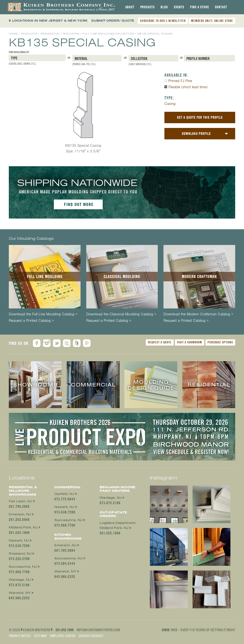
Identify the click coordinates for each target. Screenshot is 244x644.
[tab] (130, 7)
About (130, 7)
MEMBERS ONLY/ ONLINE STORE (212, 21)
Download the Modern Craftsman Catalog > (198, 314)
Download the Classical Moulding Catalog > (121, 314)
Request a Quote (160, 342)
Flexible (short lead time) (188, 87)
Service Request (91, 636)
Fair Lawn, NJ (20, 501)
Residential (50, 34)
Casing (170, 104)
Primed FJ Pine (180, 81)
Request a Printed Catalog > (31, 321)
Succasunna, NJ (23, 567)
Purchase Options (220, 342)
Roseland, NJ (20, 554)
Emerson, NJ (20, 514)
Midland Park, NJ (23, 527)
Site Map (40, 636)
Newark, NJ (19, 540)
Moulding (71, 34)
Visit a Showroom (190, 342)
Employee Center (63, 636)
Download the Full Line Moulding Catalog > (43, 314)
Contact (221, 7)
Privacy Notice (20, 636)
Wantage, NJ (20, 580)
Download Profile (196, 134)
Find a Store (200, 7)
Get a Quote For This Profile (200, 117)
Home (13, 34)
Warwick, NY (20, 593)
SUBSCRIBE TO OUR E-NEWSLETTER (163, 21)
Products (147, 7)
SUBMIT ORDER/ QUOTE (113, 21)
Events (179, 7)
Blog (164, 7)
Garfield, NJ (64, 494)
